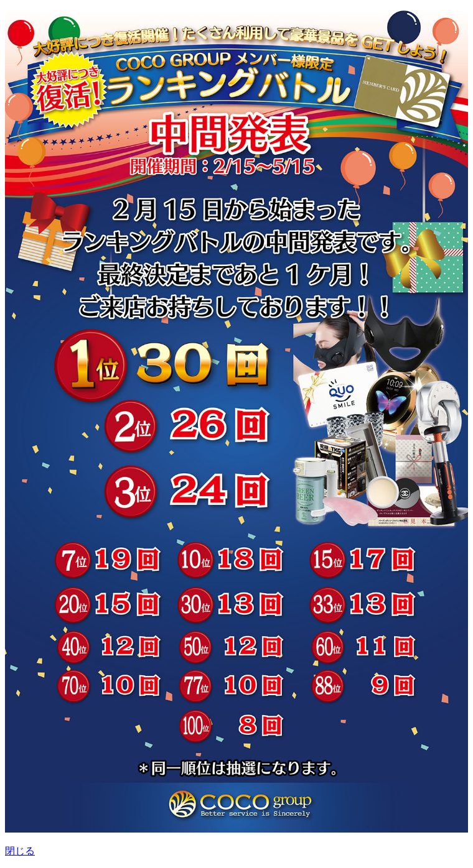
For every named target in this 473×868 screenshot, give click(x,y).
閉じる (20, 851)
